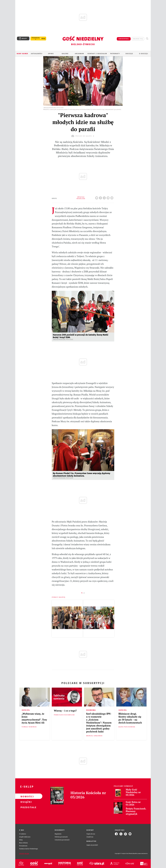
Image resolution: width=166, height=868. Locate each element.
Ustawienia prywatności (62, 840)
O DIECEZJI (144, 54)
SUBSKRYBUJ (124, 39)
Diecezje (129, 54)
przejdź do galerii (83, 136)
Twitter (105, 197)
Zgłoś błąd (24, 854)
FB (101, 197)
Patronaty (115, 54)
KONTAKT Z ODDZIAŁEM (97, 54)
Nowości (25, 796)
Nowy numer (22, 54)
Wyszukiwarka (147, 39)
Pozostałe (25, 807)
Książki (25, 802)
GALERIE (65, 54)
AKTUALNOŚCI (37, 54)
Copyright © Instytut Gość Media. (124, 854)
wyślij (112, 197)
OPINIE (51, 54)
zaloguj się (138, 39)
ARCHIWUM (79, 54)
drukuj (109, 197)
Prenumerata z (36, 39)
